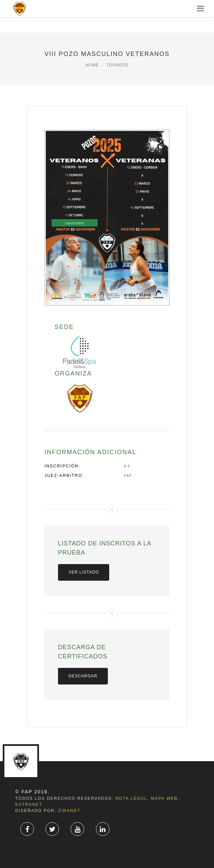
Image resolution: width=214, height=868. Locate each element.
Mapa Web (164, 798)
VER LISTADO (84, 572)
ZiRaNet (69, 811)
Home (92, 65)
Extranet (29, 805)
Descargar (83, 676)
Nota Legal (131, 798)
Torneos (117, 65)
